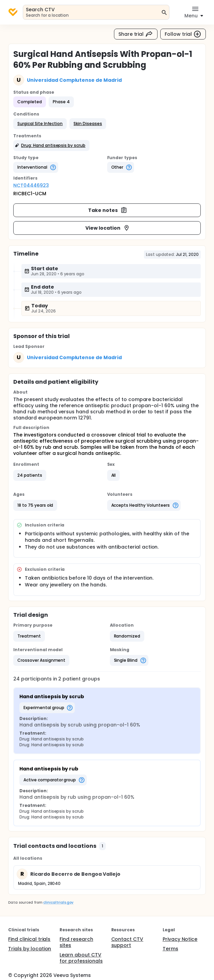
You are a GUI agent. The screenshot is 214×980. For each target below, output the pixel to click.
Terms (170, 949)
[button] (40, 124)
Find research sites (76, 942)
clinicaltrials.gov (58, 902)
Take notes (108, 210)
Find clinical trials (29, 939)
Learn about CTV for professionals (81, 958)
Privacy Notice (180, 939)
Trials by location (30, 949)
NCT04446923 (31, 185)
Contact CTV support (127, 942)
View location (108, 228)
